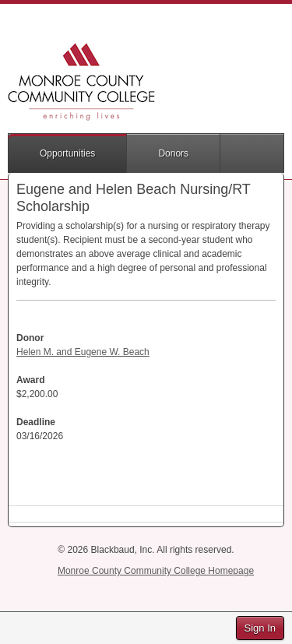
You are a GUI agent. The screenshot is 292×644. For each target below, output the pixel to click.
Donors (173, 153)
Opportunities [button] (67, 153)
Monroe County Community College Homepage (156, 571)
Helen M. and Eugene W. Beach (83, 352)
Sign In (260, 628)
